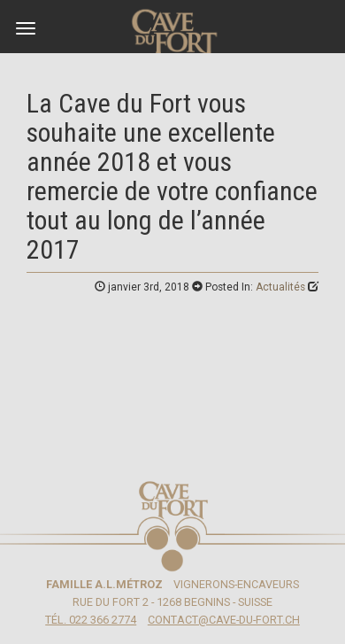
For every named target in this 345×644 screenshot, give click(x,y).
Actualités (280, 287)
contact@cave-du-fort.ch (224, 620)
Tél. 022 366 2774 (91, 620)
